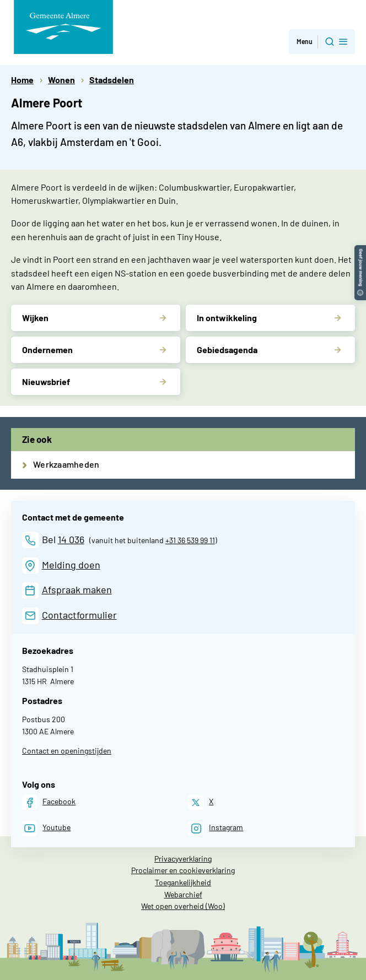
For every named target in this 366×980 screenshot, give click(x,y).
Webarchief (183, 894)
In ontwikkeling (227, 318)
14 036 (71, 539)
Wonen (61, 80)
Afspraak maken (77, 589)
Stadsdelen (112, 80)
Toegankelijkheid (183, 882)
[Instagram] (216, 828)
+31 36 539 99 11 (190, 540)
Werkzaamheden (66, 464)
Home (22, 80)
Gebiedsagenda (227, 350)
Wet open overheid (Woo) (183, 906)
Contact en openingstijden (67, 751)
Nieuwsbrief (46, 381)
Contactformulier (79, 615)
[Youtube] (46, 828)
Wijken (35, 318)
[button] (360, 250)
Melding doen (71, 565)
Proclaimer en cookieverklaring (183, 870)
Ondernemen (47, 350)
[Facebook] (49, 802)
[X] (201, 802)
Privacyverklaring (183, 859)
